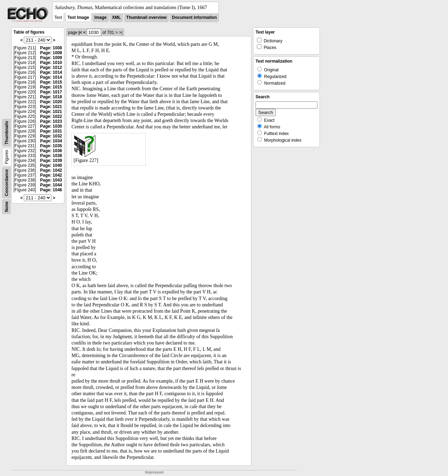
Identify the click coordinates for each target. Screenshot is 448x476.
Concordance (7, 183)
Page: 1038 (51, 156)
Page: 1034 (51, 141)
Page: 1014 (51, 72)
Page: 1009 (51, 58)
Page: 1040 (51, 165)
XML (116, 17)
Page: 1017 (51, 92)
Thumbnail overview (146, 17)
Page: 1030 (51, 126)
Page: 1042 (51, 170)
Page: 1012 (51, 68)
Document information (194, 17)
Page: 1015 (51, 82)
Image (101, 17)
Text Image (78, 17)
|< (80, 33)
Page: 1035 (51, 146)
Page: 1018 (51, 97)
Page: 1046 (51, 190)
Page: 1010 (51, 63)
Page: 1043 (51, 180)
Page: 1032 (51, 136)
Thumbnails (7, 133)
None (7, 207)
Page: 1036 (51, 151)
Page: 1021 (51, 107)
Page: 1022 (51, 116)
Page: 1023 (51, 121)
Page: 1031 (51, 131)
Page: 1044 (51, 185)
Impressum (154, 472)
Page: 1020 (51, 102)
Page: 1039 (51, 161)
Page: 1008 (51, 48)
